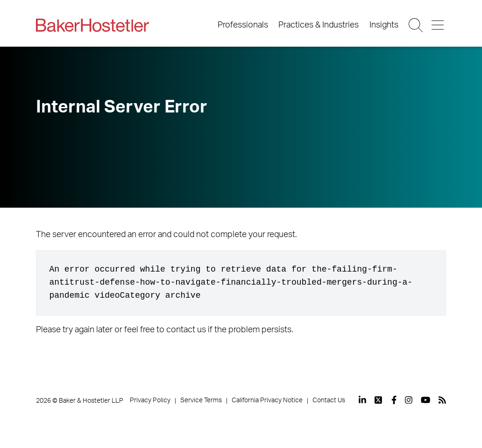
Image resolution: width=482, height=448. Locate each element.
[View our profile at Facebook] (394, 400)
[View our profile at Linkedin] (362, 400)
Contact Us (329, 400)
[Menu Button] (438, 25)
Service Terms (201, 400)
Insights (384, 25)
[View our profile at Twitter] (379, 400)
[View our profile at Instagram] (409, 400)
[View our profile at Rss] (442, 400)
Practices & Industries (319, 25)
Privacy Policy (150, 400)
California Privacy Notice (267, 400)
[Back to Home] (92, 25)
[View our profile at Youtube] (425, 400)
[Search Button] (416, 25)
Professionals (243, 25)
